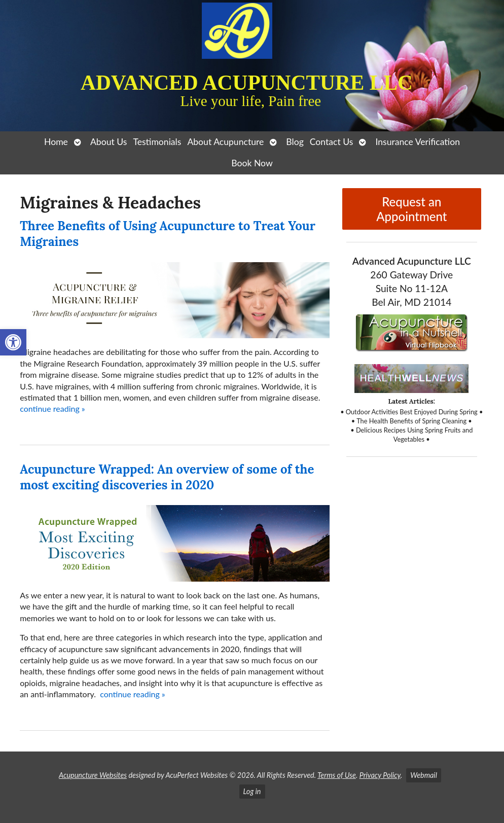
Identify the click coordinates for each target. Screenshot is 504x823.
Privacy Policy (380, 775)
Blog (295, 142)
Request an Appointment (411, 209)
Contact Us (332, 142)
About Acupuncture (225, 142)
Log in (252, 791)
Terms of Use (337, 775)
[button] (13, 342)
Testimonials (157, 142)
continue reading (52, 408)
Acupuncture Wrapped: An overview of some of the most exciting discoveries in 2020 (167, 477)
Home (56, 142)
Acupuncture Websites (93, 775)
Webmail (424, 775)
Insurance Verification (418, 142)
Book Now (252, 163)
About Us (109, 142)
